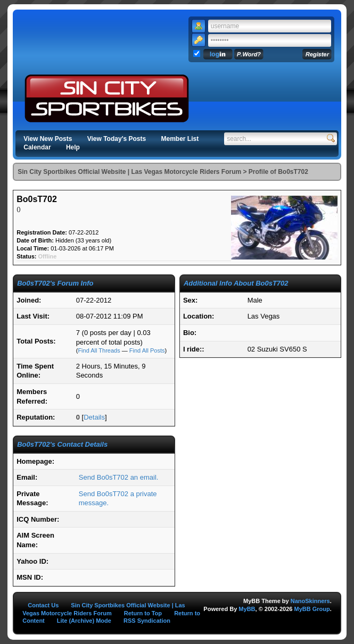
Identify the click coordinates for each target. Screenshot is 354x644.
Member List (180, 139)
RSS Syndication (147, 621)
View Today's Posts (117, 139)
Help (73, 147)
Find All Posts (147, 350)
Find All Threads (99, 350)
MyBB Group (312, 609)
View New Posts (48, 139)
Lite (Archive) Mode (84, 621)
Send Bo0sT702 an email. (119, 477)
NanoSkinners (310, 601)
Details (94, 417)
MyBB (247, 609)
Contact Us (43, 605)
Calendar (37, 147)
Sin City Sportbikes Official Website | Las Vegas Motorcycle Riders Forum (129, 172)
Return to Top (143, 613)
